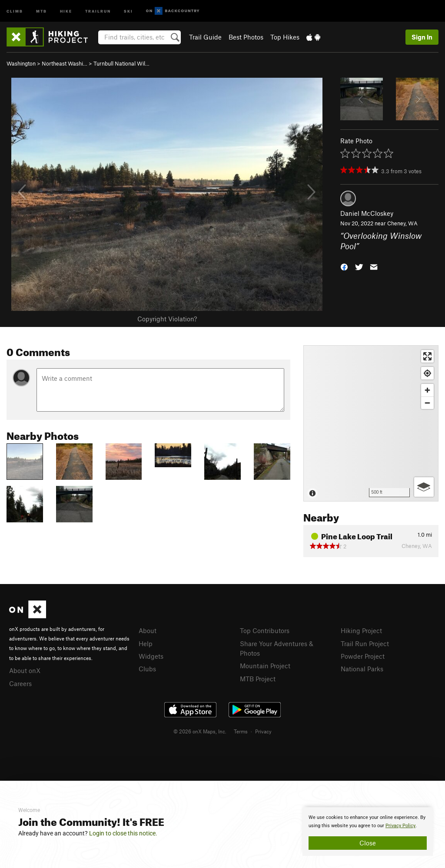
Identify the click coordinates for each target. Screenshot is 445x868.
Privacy (263, 731)
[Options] (424, 487)
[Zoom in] (427, 390)
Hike (66, 11)
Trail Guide (205, 37)
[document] (368, 832)
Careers (20, 683)
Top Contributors (265, 630)
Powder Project (363, 656)
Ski (128, 11)
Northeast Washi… (65, 63)
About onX (25, 670)
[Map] (371, 423)
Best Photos (246, 37)
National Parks (362, 669)
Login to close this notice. (123, 833)
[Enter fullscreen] (427, 356)
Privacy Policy (400, 826)
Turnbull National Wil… (121, 63)
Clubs (147, 669)
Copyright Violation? (167, 319)
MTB (42, 11)
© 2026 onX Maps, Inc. (200, 731)
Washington (21, 63)
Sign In (422, 37)
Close (368, 843)
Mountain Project (265, 666)
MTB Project (258, 679)
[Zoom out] (427, 403)
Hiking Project (361, 630)
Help (146, 644)
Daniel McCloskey (367, 213)
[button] (344, 266)
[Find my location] (427, 373)
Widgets (151, 656)
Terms (241, 731)
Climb (15, 11)
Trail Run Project (365, 644)
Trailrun (98, 11)
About (148, 630)
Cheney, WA (402, 223)
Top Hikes (285, 37)
